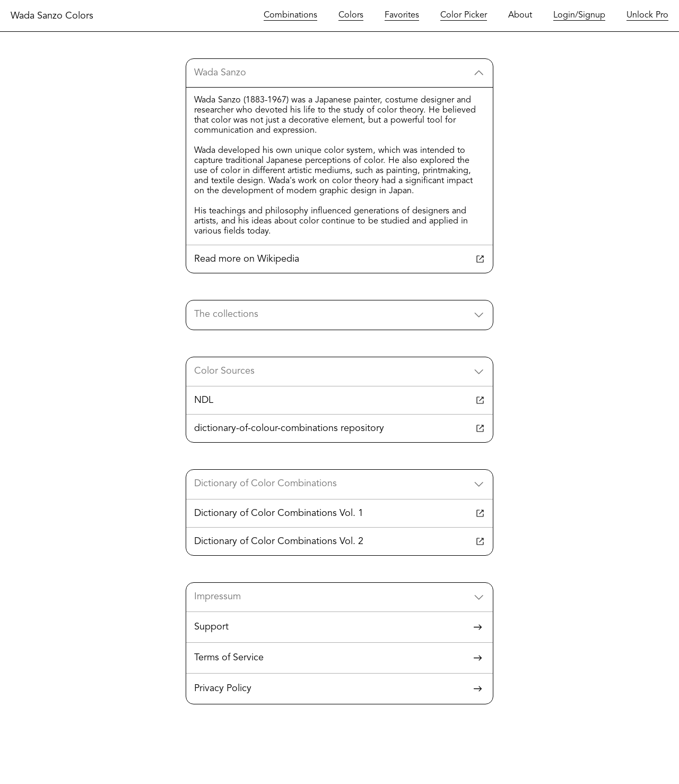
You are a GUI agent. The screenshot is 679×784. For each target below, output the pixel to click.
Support (339, 627)
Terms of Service (339, 658)
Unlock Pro (647, 15)
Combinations (290, 15)
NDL (339, 400)
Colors (351, 15)
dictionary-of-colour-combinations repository (339, 428)
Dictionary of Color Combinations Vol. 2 (339, 541)
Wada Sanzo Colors (52, 16)
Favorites (402, 15)
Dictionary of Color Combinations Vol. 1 (339, 513)
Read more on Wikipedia (339, 259)
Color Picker (464, 15)
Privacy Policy (339, 689)
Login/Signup (579, 15)
